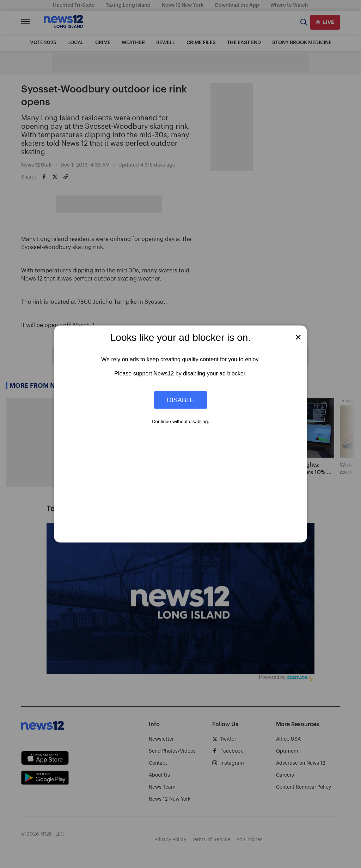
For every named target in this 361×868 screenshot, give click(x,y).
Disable (180, 400)
